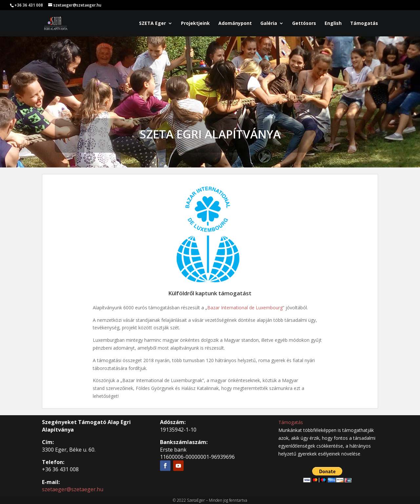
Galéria (269, 24)
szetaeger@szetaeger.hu (73, 489)
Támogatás (364, 24)
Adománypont (235, 24)
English (333, 24)
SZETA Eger (152, 24)
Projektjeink (195, 24)
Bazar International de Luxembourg (245, 308)
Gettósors (304, 24)
